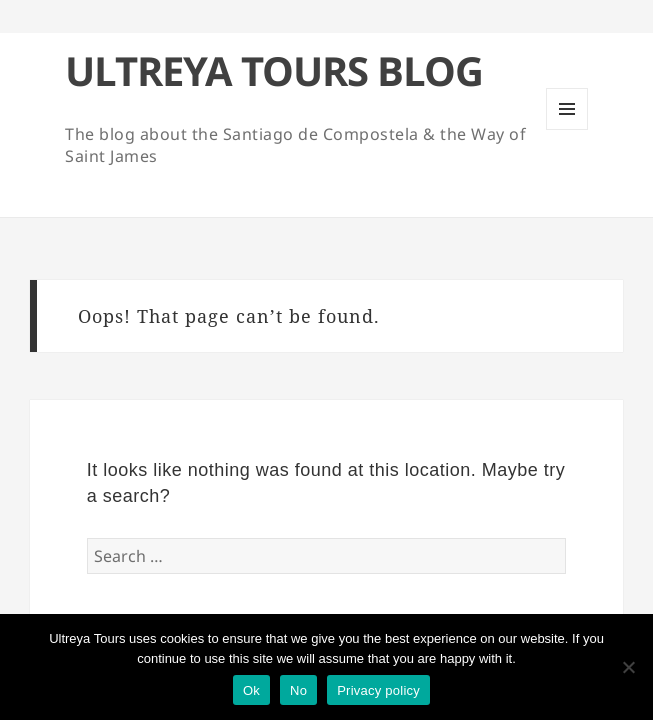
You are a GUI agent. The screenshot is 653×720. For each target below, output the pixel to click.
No (298, 690)
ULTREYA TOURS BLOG (274, 70)
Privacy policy (378, 690)
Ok (251, 690)
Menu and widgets (567, 129)
